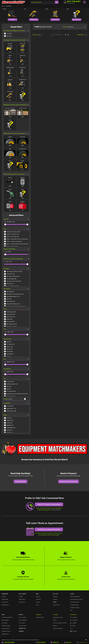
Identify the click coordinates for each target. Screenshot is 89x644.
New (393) (8, 36)
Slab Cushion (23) (10, 396)
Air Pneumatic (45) (10, 391)
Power (16, 309)
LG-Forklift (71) (9, 354)
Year (16, 329)
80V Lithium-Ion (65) (10, 324)
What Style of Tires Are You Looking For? (16, 133)
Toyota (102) (8, 349)
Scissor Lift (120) (9, 274)
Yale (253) (8, 342)
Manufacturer (16, 339)
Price (16, 359)
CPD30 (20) (8, 430)
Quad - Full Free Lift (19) (11, 286)
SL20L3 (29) (8, 423)
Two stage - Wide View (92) (12, 276)
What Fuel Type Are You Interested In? (16, 174)
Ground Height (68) (10, 279)
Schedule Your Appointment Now (49, 529)
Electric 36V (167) (10, 317)
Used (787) (8, 34)
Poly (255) (8, 386)
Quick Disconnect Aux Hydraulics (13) (15, 306)
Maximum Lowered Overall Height (16, 259)
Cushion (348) (9, 382)
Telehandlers (34, 20)
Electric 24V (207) (10, 314)
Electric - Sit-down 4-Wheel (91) (13, 241)
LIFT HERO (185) (9, 344)
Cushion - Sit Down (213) (12, 234)
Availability (16, 403)
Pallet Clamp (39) (10, 301)
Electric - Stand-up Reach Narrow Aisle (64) (16, 244)
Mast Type (16, 268)
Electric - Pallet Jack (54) (11, 246)
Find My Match (21, 481)
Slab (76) (7, 389)
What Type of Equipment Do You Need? (16, 40)
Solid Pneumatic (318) (11, 384)
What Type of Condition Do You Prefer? (16, 31)
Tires (16, 379)
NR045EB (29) (9, 425)
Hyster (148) (8, 347)
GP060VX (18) (9, 432)
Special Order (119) (10, 408)
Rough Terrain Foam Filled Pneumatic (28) (16, 394)
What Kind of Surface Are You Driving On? (16, 105)
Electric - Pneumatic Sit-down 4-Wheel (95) (16, 239)
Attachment (16, 289)
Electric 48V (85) (9, 322)
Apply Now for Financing (69, 481)
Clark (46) (8, 356)
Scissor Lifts (55, 20)
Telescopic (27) (9, 284)
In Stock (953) (9, 406)
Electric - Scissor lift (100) (12, 237)
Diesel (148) (8, 319)
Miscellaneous (77, 20)
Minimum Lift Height (16, 249)
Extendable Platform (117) (12, 296)
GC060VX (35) (9, 420)
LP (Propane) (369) (10, 312)
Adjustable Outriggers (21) (12, 304)
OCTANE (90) (9, 351)
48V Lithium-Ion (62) (10, 326)
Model (16, 415)
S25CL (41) (8, 418)
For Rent (6, 399)
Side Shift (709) (9, 292)
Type (16, 229)
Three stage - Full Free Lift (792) (13, 271)
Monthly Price (16, 369)
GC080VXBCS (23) (10, 428)
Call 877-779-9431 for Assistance (49, 504)
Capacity (16, 219)
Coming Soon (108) (10, 411)
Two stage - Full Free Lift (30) (13, 281)
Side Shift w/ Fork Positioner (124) (14, 294)
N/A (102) (8, 299)
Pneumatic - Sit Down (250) (12, 232)
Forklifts (12, 20)
